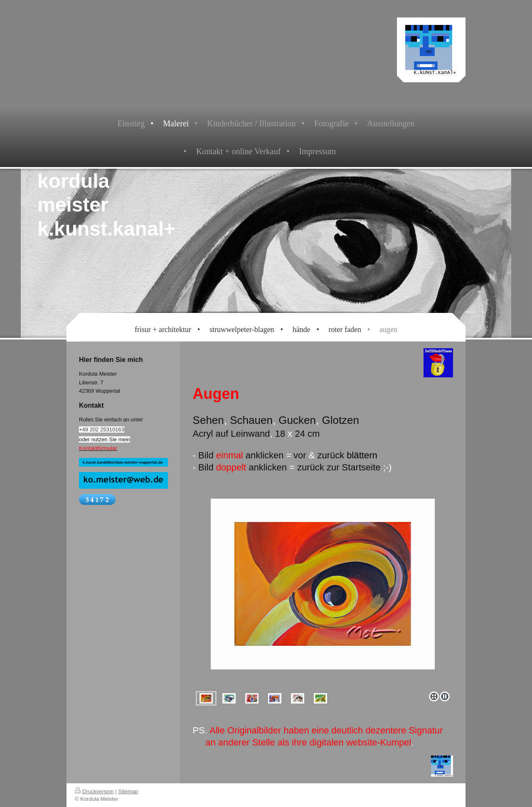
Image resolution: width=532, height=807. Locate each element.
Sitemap (128, 791)
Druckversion (94, 791)
